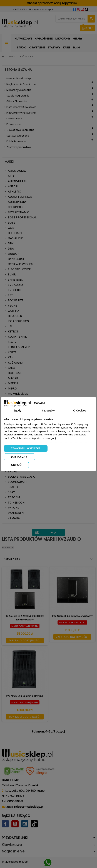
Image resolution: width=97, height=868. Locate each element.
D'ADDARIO (15, 233)
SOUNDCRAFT (17, 482)
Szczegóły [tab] (48, 411)
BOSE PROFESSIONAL (22, 217)
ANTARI (13, 186)
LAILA (11, 368)
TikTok (34, 824)
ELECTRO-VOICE (19, 269)
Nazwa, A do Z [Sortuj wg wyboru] (12, 559)
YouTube (15, 824)
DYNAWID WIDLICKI (21, 264)
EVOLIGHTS (15, 290)
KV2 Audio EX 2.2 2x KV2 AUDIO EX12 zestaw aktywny (25, 618)
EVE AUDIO (15, 285)
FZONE (12, 306)
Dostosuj (19, 457)
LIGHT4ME (15, 373)
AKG (11, 176)
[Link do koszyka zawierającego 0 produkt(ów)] (88, 28)
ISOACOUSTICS (18, 321)
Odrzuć (16, 465)
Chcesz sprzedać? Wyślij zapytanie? (48, 3)
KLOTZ (12, 342)
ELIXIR (11, 274)
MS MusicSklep (18, 394)
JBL (10, 326)
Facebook (5, 824)
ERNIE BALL (15, 280)
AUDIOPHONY (17, 202)
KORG (12, 352)
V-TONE (13, 508)
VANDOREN (15, 513)
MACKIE (13, 378)
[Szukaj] (75, 19)
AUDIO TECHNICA (20, 197)
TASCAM (13, 497)
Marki (9, 162)
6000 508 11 (21, 9)
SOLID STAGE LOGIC (21, 477)
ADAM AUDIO (17, 171)
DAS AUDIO (15, 238)
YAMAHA (13, 518)
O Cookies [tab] (80, 411)
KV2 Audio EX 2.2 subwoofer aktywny (72, 616)
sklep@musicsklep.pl (42, 9)
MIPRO (12, 389)
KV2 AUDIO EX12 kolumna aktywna (25, 696)
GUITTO (13, 311)
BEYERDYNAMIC (18, 212)
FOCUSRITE (15, 300)
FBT (10, 295)
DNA (11, 249)
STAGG (13, 487)
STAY (11, 492)
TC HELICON (16, 503)
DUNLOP (13, 254)
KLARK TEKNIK (17, 337)
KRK (10, 357)
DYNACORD (16, 259)
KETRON (13, 331)
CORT (12, 228)
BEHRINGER (15, 207)
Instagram (25, 824)
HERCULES (14, 316)
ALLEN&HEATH (17, 181)
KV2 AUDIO (15, 363)
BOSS (11, 223)
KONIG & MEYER (18, 347)
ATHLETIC (14, 192)
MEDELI (12, 383)
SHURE (12, 471)
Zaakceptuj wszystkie (26, 448)
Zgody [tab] (17, 411)
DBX (10, 243)
